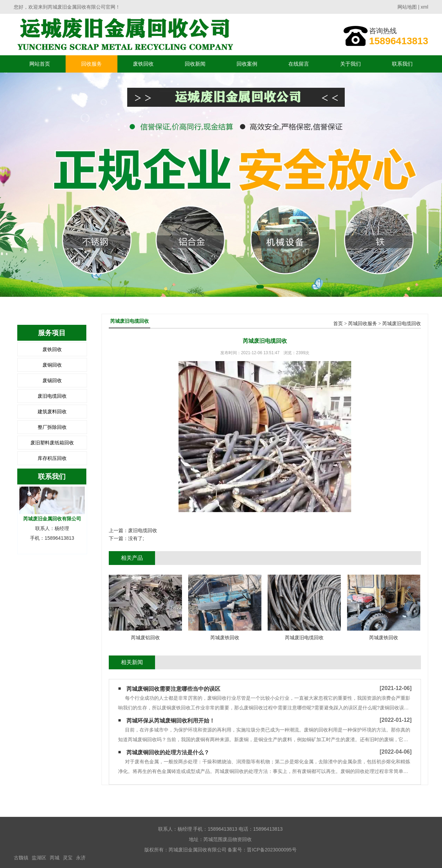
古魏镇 (21, 858)
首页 (338, 324)
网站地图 (407, 7)
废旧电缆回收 (52, 396)
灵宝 (68, 858)
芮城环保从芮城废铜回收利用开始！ (171, 721)
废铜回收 (52, 365)
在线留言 (299, 64)
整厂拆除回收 (52, 427)
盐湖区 (39, 858)
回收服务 (92, 64)
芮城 (55, 858)
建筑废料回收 (52, 412)
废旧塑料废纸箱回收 (52, 443)
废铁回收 (143, 64)
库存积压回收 (52, 458)
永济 (81, 858)
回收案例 (247, 64)
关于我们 (350, 64)
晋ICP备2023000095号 (272, 850)
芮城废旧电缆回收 (402, 324)
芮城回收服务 (363, 324)
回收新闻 (195, 64)
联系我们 (402, 64)
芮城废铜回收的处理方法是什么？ (168, 752)
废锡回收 (52, 380)
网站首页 (40, 64)
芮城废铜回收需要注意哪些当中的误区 (173, 689)
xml (424, 7)
